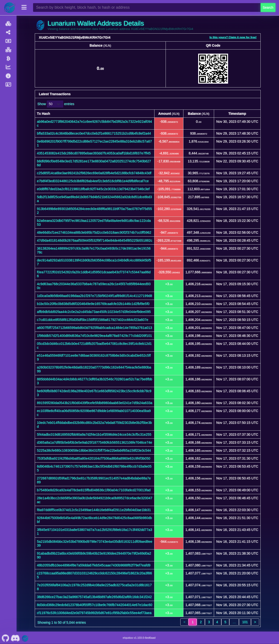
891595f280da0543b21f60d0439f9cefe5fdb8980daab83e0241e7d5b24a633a (95, 403)
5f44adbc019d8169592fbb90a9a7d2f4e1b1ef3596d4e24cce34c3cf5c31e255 (94, 434)
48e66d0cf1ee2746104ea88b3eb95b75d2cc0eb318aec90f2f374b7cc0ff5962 (94, 232)
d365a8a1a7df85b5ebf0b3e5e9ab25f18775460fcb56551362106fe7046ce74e (94, 442)
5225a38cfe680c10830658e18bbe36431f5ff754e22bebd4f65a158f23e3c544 (94, 450)
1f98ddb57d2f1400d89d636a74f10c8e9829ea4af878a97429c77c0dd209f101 (94, 336)
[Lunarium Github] (5, 638)
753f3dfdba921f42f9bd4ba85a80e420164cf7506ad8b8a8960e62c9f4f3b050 (94, 458)
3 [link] (209, 622)
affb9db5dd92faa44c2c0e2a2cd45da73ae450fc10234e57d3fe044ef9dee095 (94, 312)
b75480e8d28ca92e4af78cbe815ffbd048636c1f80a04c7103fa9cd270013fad (94, 490)
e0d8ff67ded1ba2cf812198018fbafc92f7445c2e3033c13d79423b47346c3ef (93, 189)
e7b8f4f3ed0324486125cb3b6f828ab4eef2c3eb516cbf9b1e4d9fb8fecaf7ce (93, 181)
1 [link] (193, 622)
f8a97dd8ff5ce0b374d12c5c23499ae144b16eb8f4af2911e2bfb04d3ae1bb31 (94, 510)
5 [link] (225, 622)
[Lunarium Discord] (15, 638)
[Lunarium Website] (25, 638)
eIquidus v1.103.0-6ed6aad (139, 638)
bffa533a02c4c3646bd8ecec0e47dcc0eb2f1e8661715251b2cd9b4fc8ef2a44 (94, 133)
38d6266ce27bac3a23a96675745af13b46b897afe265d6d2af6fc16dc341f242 (94, 597)
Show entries (56, 104)
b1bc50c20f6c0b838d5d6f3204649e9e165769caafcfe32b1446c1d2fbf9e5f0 (93, 304)
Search (268, 7)
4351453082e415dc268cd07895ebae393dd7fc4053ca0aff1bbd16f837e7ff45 (94, 153)
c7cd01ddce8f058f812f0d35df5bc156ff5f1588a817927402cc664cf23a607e (93, 320)
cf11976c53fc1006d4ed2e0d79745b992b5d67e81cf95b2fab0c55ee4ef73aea (94, 613)
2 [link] (201, 622)
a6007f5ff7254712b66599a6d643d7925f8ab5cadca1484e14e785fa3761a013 (94, 328)
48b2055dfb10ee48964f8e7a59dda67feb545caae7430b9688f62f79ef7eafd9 (94, 565)
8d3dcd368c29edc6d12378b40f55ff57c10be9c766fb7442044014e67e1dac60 (95, 605)
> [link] (255, 622)
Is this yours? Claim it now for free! (233, 37)
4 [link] (217, 622)
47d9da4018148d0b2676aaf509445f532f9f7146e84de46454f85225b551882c (95, 240)
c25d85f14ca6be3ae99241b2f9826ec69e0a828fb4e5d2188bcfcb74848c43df (94, 173)
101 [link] (245, 622)
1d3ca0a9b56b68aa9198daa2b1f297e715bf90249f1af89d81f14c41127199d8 (94, 296)
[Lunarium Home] (10, 7)
